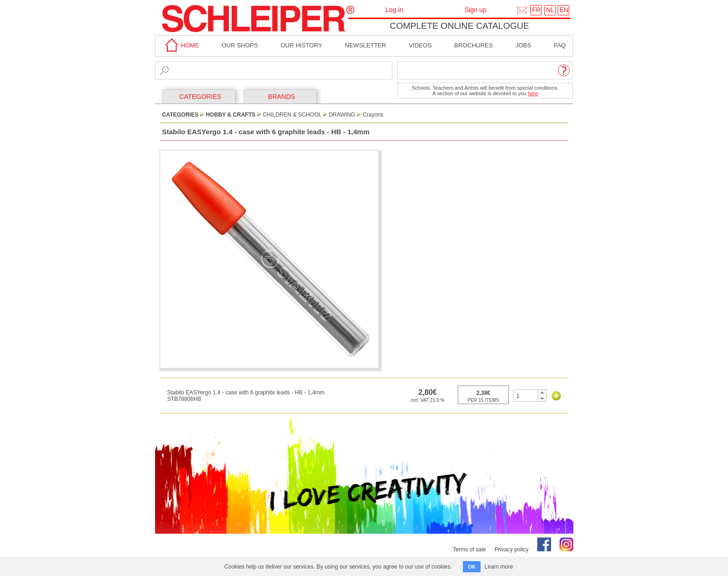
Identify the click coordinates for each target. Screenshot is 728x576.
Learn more (499, 567)
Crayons (373, 115)
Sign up (475, 10)
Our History (301, 45)
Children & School (292, 115)
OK (472, 567)
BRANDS (281, 97)
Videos (420, 45)
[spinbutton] (526, 396)
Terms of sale (469, 550)
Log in (394, 10)
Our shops (240, 45)
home (181, 45)
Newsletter (366, 45)
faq (560, 45)
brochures (473, 45)
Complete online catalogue (459, 26)
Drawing (342, 115)
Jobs (523, 45)
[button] (542, 393)
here (533, 93)
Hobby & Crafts (231, 115)
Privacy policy (511, 550)
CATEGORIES (200, 97)
